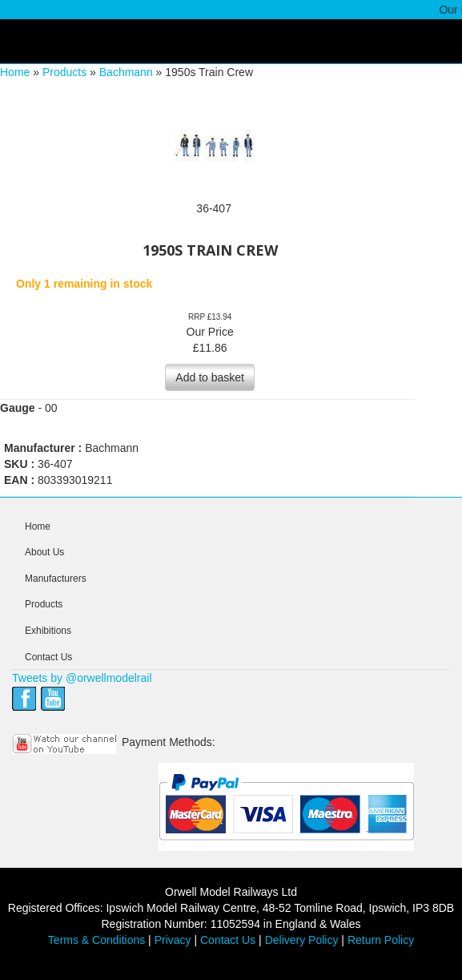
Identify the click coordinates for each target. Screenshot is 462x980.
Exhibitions (48, 631)
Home (15, 72)
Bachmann (126, 72)
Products (64, 72)
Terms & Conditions (96, 940)
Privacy (173, 940)
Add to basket (210, 377)
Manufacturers (56, 579)
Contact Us (48, 657)
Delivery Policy (302, 940)
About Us (44, 552)
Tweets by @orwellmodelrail (82, 678)
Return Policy (381, 940)
